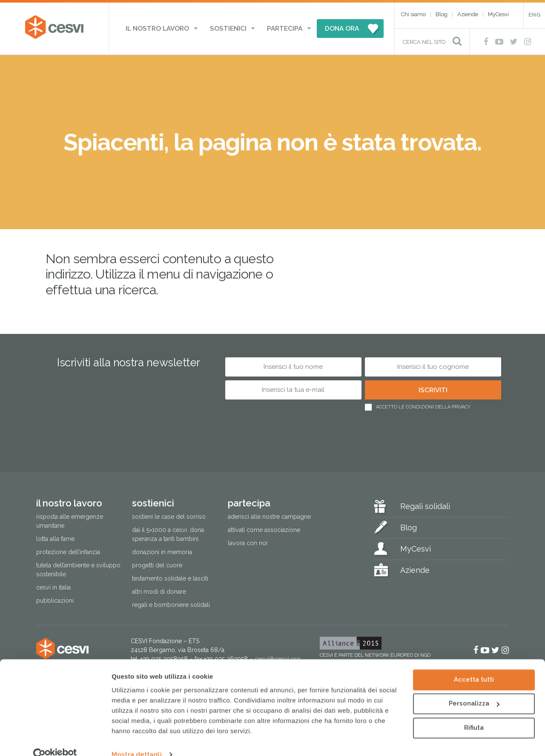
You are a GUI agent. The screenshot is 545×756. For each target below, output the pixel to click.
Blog (442, 14)
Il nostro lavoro (164, 28)
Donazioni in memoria (162, 551)
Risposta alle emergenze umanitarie (70, 519)
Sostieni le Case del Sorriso (169, 515)
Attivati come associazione (264, 528)
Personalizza (474, 688)
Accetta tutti (474, 664)
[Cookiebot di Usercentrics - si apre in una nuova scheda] (55, 739)
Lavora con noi (248, 541)
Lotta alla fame (55, 538)
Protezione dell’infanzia (68, 551)
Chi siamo (413, 14)
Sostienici (229, 28)
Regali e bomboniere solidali (171, 604)
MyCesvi (498, 14)
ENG (534, 15)
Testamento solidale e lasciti (170, 577)
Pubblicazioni (55, 599)
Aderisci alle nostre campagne (269, 515)
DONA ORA (333, 28)
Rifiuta (474, 713)
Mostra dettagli (137, 739)
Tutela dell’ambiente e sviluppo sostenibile (78, 568)
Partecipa (280, 28)
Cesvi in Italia (53, 586)
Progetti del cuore (157, 564)
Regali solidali (425, 504)
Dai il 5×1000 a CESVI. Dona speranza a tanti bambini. (168, 533)
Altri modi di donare (159, 590)
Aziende (468, 14)
